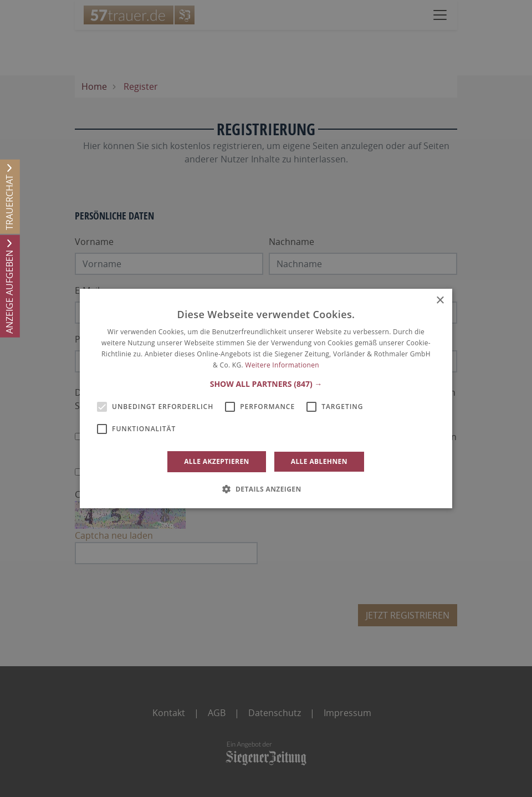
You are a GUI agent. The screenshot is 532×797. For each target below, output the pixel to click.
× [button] (440, 301)
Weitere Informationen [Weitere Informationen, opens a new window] (282, 365)
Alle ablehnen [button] (319, 461)
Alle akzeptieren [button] (217, 461)
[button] (266, 384)
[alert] (266, 398)
